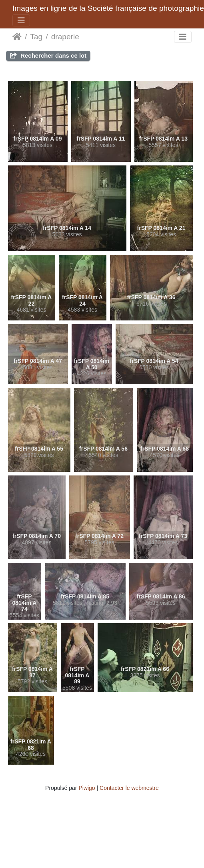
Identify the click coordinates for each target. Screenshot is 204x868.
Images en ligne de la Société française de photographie (108, 8)
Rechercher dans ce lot (48, 55)
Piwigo (87, 788)
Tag (36, 37)
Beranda (17, 37)
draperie (65, 37)
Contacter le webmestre (129, 788)
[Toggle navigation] (21, 20)
